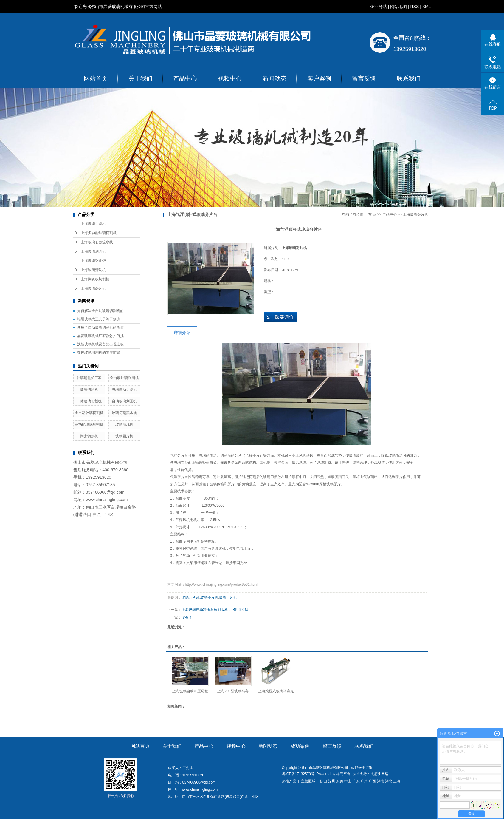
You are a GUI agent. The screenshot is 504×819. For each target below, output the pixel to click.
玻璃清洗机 (124, 424)
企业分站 (379, 7)
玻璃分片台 (190, 597)
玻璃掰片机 (209, 597)
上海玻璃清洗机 (93, 270)
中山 (348, 781)
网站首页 (96, 78)
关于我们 (140, 78)
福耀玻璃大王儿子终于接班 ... (101, 319)
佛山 (323, 781)
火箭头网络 (379, 774)
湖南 (381, 781)
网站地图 (398, 7)
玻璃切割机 (89, 390)
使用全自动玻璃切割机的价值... (102, 327)
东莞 (340, 781)
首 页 (372, 214)
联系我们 (409, 78)
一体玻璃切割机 (89, 401)
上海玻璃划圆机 (93, 251)
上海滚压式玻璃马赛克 (276, 691)
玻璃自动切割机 (124, 390)
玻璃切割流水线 (124, 413)
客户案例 (319, 78)
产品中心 (185, 78)
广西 (372, 781)
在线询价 (280, 317)
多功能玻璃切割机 (89, 424)
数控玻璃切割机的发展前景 (99, 353)
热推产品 (289, 781)
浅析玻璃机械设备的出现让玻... (102, 344)
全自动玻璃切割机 (89, 413)
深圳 (332, 781)
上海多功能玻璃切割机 (99, 233)
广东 (356, 781)
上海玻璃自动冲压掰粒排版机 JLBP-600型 (215, 610)
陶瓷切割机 (89, 436)
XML (427, 7)
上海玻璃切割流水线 (97, 242)
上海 (397, 781)
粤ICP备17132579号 (298, 774)
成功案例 (300, 746)
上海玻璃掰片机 (93, 288)
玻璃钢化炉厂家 (89, 378)
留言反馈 (364, 78)
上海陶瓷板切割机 (95, 279)
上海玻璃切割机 (93, 224)
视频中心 (230, 78)
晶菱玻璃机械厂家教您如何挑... (102, 336)
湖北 (389, 781)
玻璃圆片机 (124, 436)
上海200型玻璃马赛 (233, 691)
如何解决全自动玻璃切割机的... (102, 311)
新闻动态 (275, 78)
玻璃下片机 (228, 597)
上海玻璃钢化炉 (93, 261)
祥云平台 (343, 774)
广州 (364, 781)
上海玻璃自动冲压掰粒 (190, 691)
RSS (414, 7)
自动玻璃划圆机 (124, 401)
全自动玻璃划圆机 (124, 378)
